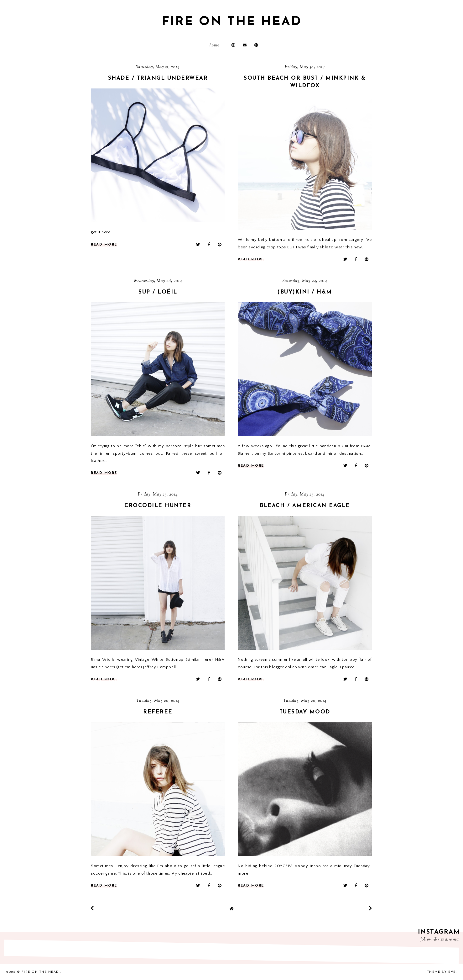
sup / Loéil (158, 292)
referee (158, 712)
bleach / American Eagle (305, 506)
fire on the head (232, 22)
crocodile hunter (158, 506)
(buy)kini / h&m (305, 292)
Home (214, 45)
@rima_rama (446, 940)
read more (104, 245)
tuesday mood (305, 712)
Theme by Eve (442, 972)
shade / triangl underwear (158, 78)
